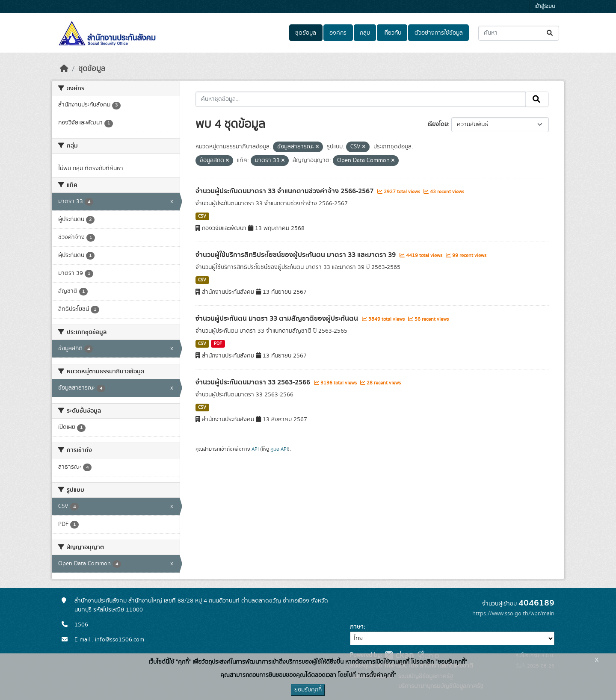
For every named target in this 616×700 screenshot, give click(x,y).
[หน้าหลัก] (64, 69)
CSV (202, 216)
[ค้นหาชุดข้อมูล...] (519, 33)
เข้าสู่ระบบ (545, 7)
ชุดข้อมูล (306, 33)
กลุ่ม (365, 33)
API (255, 449)
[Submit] (550, 33)
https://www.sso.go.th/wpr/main (513, 614)
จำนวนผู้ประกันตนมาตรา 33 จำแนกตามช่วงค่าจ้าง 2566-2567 (285, 191)
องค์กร (338, 33)
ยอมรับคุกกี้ (308, 690)
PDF (218, 344)
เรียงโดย (438, 124)
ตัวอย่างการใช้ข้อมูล (439, 33)
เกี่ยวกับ (392, 33)
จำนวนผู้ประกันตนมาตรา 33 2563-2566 (254, 382)
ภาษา (357, 627)
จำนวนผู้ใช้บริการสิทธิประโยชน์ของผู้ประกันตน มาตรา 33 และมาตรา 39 (296, 255)
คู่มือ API (279, 449)
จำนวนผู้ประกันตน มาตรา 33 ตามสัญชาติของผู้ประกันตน (278, 319)
